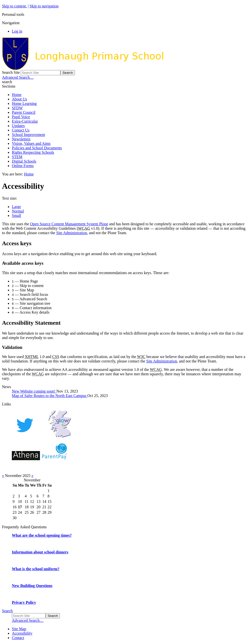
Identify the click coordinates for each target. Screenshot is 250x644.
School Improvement (28, 135)
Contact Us (21, 130)
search (7, 82)
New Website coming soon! (34, 391)
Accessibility (22, 633)
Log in (17, 31)
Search (7, 611)
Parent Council (24, 112)
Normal (18, 211)
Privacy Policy (24, 602)
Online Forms (23, 166)
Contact (18, 638)
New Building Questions (32, 586)
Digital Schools (24, 161)
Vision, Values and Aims (31, 143)
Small (16, 216)
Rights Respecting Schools (33, 152)
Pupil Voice (21, 117)
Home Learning (24, 104)
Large (16, 207)
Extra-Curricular (25, 121)
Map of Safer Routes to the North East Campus (50, 396)
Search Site (11, 72)
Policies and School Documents (37, 148)
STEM (17, 157)
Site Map (19, 629)
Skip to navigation (44, 6)
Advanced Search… (18, 77)
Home (17, 95)
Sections (9, 86)
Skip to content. (14, 6)
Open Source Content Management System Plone (69, 224)
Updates (18, 126)
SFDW (17, 108)
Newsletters (21, 139)
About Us (19, 99)
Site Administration (72, 233)
